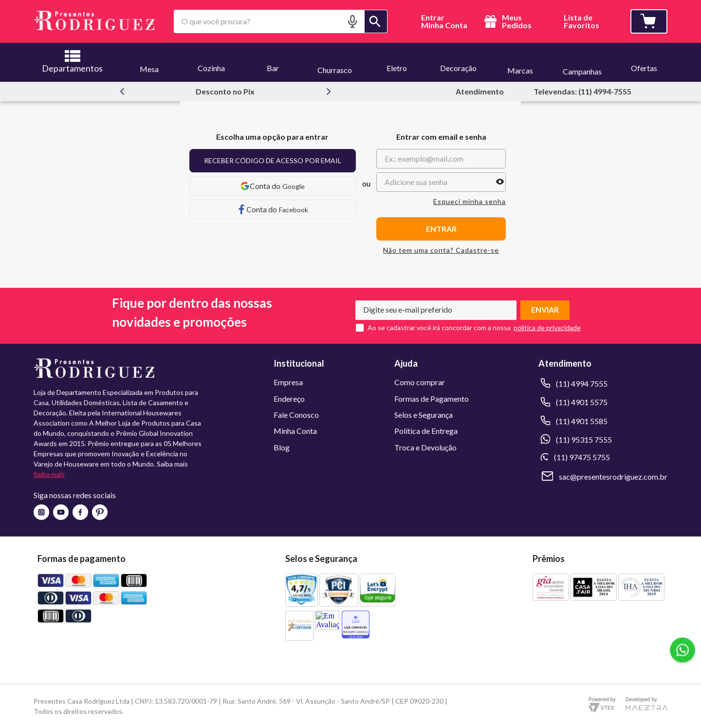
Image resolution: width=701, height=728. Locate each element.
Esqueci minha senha (470, 202)
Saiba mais (49, 474)
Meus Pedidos (507, 21)
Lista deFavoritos (581, 22)
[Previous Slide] (122, 92)
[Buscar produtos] (376, 21)
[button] (352, 21)
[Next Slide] (329, 92)
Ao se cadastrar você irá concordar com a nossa (439, 328)
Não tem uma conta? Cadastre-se (441, 250)
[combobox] (281, 21)
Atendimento (480, 91)
